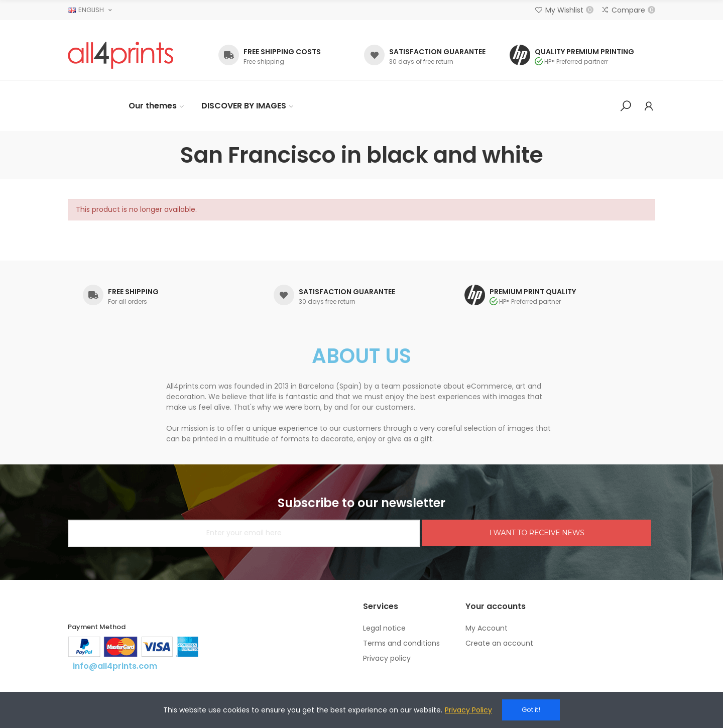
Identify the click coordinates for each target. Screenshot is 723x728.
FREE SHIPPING (133, 292)
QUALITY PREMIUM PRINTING (584, 52)
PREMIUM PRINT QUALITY (533, 292)
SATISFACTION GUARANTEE (437, 52)
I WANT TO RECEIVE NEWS (536, 533)
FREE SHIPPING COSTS (282, 52)
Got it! (531, 710)
